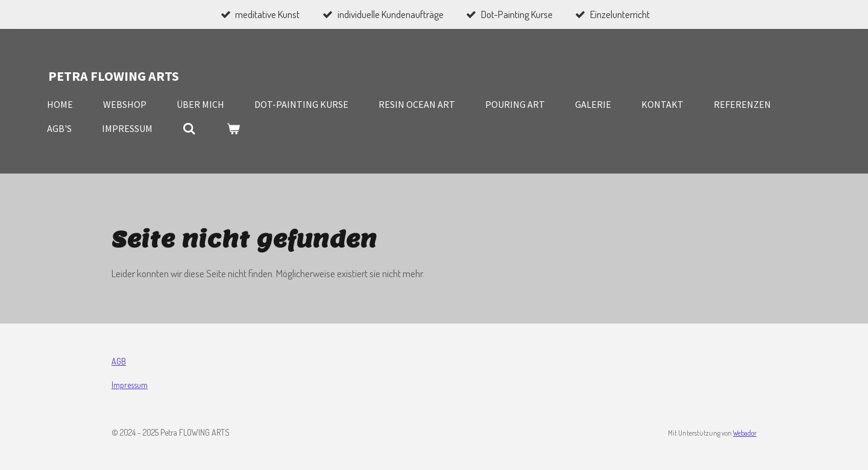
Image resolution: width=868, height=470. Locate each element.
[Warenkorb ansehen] (233, 128)
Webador (745, 433)
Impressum (130, 385)
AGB (119, 361)
